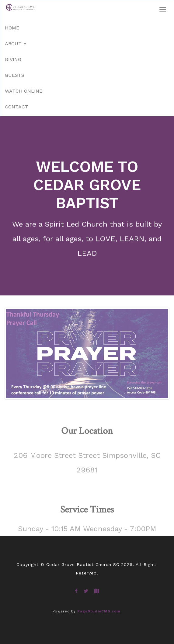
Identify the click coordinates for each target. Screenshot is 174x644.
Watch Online (24, 91)
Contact (17, 107)
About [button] (16, 44)
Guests (15, 75)
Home (12, 28)
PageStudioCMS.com (99, 611)
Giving (13, 59)
